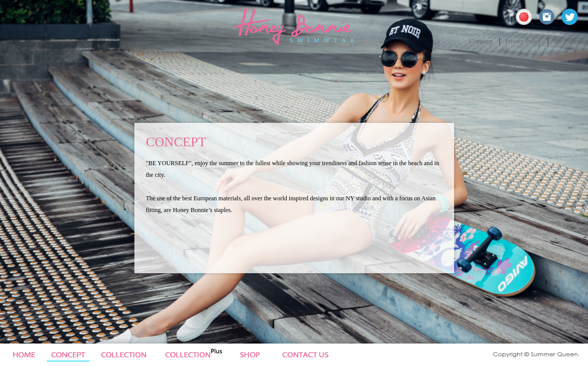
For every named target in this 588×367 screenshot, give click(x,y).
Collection (129, 355)
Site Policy (567, 41)
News (257, 355)
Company (481, 41)
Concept (69, 355)
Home (22, 355)
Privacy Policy (523, 41)
